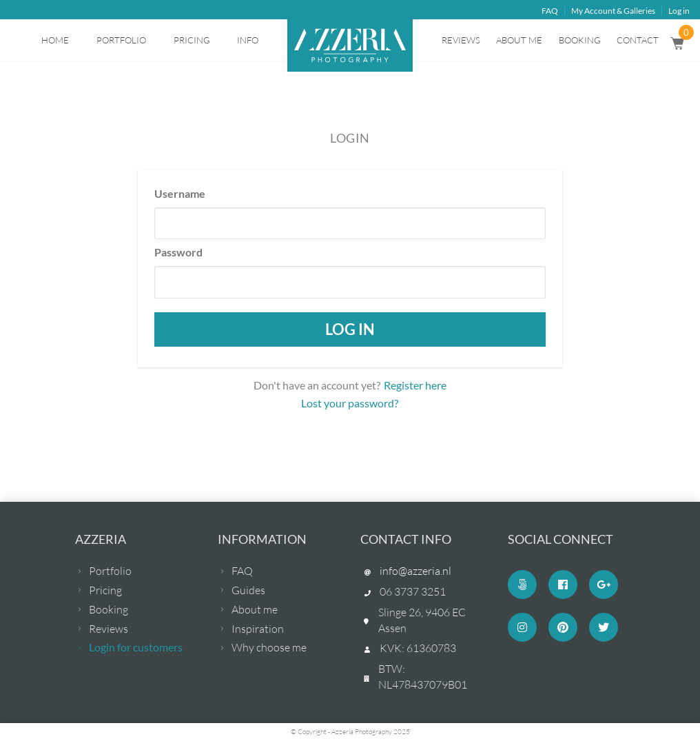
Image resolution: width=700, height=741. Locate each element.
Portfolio (121, 40)
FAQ (550, 11)
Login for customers (136, 647)
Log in (679, 11)
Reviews (461, 40)
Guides (248, 590)
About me (519, 40)
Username (180, 193)
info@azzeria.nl (415, 571)
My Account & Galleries (613, 11)
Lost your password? (350, 403)
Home (55, 40)
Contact (638, 40)
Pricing (192, 40)
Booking (580, 40)
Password (178, 252)
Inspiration (258, 629)
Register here (415, 385)
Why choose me (269, 647)
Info (248, 40)
